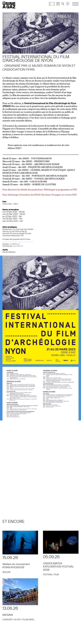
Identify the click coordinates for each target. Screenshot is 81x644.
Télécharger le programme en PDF (60, 190)
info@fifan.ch (15, 244)
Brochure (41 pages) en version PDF (59, 195)
